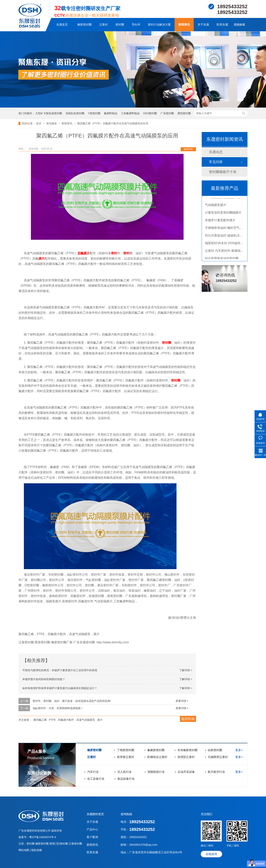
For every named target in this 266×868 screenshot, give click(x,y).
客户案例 (92, 837)
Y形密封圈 (94, 113)
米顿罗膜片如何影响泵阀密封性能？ (44, 679)
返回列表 (188, 149)
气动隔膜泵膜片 (216, 206)
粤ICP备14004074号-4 (43, 837)
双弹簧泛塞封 (126, 757)
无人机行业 (125, 772)
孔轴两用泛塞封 (218, 757)
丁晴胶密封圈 (126, 750)
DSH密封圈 (150, 113)
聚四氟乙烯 (40, 720)
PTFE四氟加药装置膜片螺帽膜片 (227, 198)
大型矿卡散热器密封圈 (49, 113)
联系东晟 (222, 25)
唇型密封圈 (184, 113)
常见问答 (216, 162)
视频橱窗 (239, 25)
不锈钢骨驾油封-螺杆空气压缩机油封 (230, 229)
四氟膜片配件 (66, 720)
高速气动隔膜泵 (86, 720)
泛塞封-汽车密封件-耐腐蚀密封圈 (227, 252)
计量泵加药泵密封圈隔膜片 (223, 214)
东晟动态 (216, 152)
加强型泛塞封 (186, 757)
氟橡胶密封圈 (156, 750)
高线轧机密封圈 (75, 113)
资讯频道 (52, 123)
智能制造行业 (156, 772)
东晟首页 (62, 25)
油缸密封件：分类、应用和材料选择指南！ (58, 708)
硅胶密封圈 (215, 750)
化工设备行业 (96, 779)
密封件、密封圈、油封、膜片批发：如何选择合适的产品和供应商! (72, 701)
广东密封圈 (167, 113)
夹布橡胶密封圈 (187, 750)
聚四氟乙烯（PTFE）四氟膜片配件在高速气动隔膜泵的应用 (113, 123)
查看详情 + (182, 701)
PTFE (52, 720)
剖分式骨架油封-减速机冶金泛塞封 (228, 236)
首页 (39, 123)
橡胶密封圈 (84, 25)
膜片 (87, 253)
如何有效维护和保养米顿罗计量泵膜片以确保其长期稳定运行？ (60, 688)
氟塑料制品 (111, 113)
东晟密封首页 (95, 814)
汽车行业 (93, 772)
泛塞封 (104, 25)
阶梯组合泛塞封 (157, 757)
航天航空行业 (216, 772)
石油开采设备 (186, 772)
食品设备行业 (126, 779)
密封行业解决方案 (159, 25)
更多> (239, 750)
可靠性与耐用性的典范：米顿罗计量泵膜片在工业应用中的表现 (60, 670)
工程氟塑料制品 (130, 113)
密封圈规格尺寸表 (223, 172)
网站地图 (24, 850)
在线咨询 (211, 854)
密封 (114, 253)
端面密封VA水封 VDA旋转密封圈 (227, 244)
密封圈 (120, 25)
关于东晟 (203, 25)
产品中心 (92, 829)
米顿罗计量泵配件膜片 (220, 221)
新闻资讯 (184, 25)
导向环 (136, 25)
